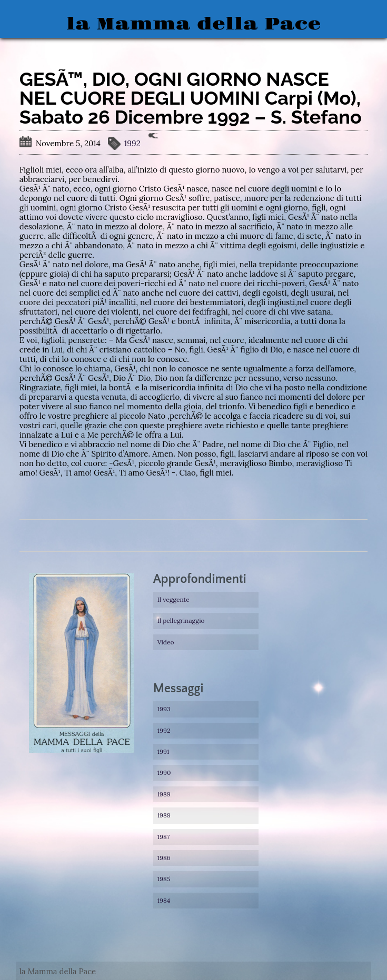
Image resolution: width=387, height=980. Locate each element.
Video (166, 642)
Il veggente (173, 599)
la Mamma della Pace (193, 24)
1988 (164, 815)
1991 (163, 751)
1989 (164, 794)
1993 (164, 709)
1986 (164, 858)
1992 (132, 143)
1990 (164, 772)
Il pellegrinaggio (181, 620)
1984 (164, 900)
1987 (164, 837)
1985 (164, 879)
